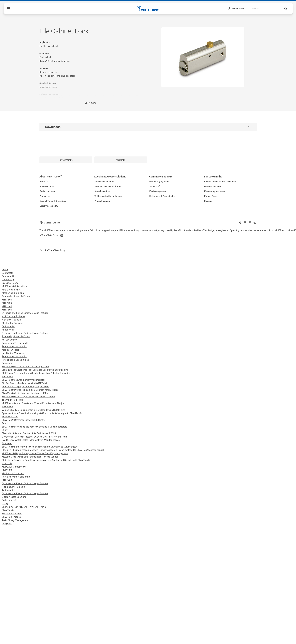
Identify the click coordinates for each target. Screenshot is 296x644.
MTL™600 (7, 303)
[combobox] (276, 8)
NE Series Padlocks (12, 320)
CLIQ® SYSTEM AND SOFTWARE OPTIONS (24, 507)
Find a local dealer (11, 290)
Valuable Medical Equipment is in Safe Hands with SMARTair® (34, 410)
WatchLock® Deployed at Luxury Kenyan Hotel (25, 387)
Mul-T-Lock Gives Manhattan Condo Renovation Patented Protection (36, 373)
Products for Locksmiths (14, 346)
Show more (90, 103)
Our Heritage (8, 280)
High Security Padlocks (14, 316)
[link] (66, 160)
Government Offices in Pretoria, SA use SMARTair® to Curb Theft (34, 437)
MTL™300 (7, 310)
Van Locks (7, 463)
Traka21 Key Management (15, 520)
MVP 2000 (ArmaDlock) (14, 467)
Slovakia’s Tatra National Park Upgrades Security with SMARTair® (35, 370)
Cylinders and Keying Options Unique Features (25, 313)
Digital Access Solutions (14, 497)
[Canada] (50, 222)
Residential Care (10, 417)
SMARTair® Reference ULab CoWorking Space (25, 367)
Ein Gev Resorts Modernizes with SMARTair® (25, 383)
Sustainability (9, 276)
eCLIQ (5, 504)
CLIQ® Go (7, 524)
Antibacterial (8, 326)
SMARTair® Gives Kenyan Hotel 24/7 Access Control (28, 397)
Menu (14, 8)
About (5, 270)
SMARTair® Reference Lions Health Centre (23, 420)
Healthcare (7, 407)
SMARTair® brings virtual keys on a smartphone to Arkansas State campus (40, 447)
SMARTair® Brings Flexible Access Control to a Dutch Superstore (34, 427)
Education (7, 443)
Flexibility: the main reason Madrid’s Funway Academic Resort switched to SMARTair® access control (53, 450)
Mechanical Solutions (13, 293)
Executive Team (10, 283)
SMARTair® (8, 510)
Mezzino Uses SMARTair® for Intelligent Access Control (30, 457)
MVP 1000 (7, 470)
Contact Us (7, 273)
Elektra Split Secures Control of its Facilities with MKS (29, 433)
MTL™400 (7, 306)
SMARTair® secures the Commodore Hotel (23, 380)
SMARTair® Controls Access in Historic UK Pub (26, 393)
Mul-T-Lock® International (15, 286)
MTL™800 (7, 300)
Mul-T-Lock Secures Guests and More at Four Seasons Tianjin (33, 403)
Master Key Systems (12, 323)
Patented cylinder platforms (16, 296)
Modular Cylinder (10, 350)
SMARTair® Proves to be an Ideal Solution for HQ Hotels (30, 390)
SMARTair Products (12, 517)
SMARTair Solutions (12, 514)
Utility (5, 430)
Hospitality (7, 377)
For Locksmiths (10, 340)
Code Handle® (9, 500)
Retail (5, 423)
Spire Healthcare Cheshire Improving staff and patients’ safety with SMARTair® (42, 413)
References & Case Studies (15, 360)
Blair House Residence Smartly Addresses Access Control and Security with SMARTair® (46, 460)
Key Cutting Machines (13, 353)
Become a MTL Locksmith (15, 343)
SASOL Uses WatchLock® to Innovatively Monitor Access (31, 440)
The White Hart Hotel (12, 400)
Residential (7, 363)
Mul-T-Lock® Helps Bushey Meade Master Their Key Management (35, 453)
